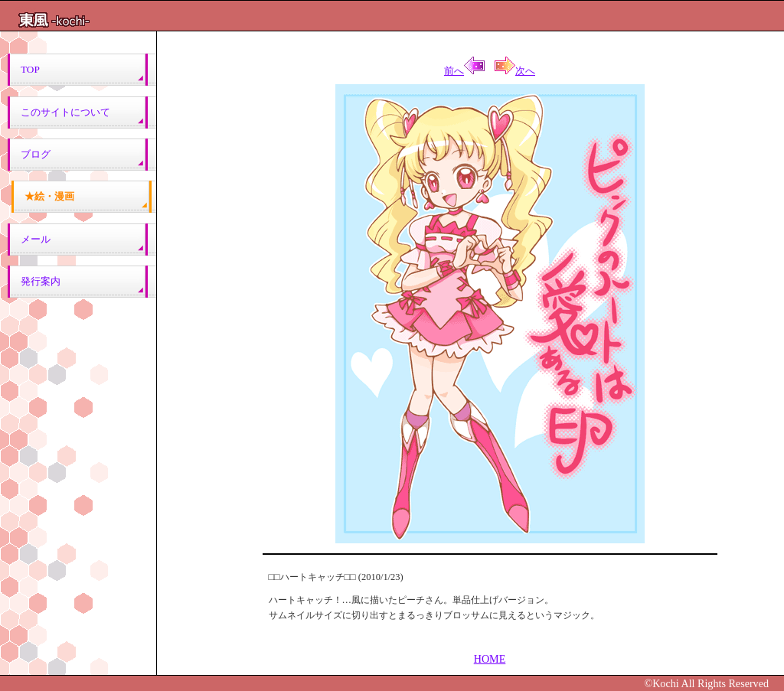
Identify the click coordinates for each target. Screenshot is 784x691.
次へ (515, 71)
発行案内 (41, 281)
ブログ (36, 154)
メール (31, 239)
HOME (490, 659)
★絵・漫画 (49, 196)
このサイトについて (65, 112)
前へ (464, 71)
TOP (30, 69)
